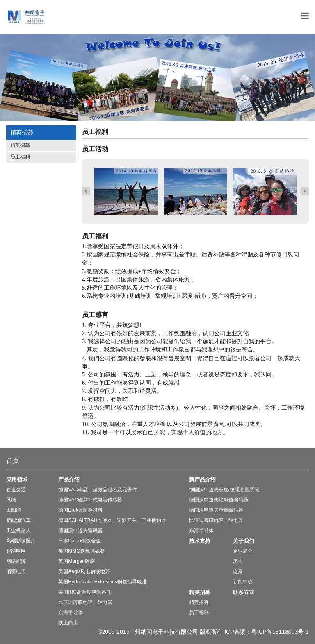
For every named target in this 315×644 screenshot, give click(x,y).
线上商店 (68, 623)
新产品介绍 (202, 480)
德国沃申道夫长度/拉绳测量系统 (224, 490)
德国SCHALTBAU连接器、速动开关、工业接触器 (112, 520)
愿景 (238, 571)
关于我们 (244, 541)
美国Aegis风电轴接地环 (84, 571)
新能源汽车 (18, 520)
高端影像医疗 (21, 541)
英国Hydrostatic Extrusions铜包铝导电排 (102, 582)
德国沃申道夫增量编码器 (216, 510)
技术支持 (200, 541)
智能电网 (16, 551)
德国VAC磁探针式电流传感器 (90, 500)
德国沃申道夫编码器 (80, 531)
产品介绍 (69, 480)
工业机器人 (18, 531)
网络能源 (16, 561)
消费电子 (16, 571)
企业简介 (243, 551)
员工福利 (20, 157)
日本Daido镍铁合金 (79, 541)
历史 (238, 561)
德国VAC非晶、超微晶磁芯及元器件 (98, 490)
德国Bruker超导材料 (80, 510)
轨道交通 (16, 490)
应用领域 (17, 480)
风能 (11, 500)
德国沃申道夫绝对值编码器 (219, 500)
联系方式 (244, 592)
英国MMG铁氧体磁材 (81, 551)
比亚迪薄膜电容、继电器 (85, 602)
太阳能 (14, 510)
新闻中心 (243, 582)
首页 (13, 461)
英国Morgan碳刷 (76, 561)
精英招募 (20, 145)
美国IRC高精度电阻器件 (85, 592)
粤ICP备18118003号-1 (280, 632)
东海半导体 (71, 612)
